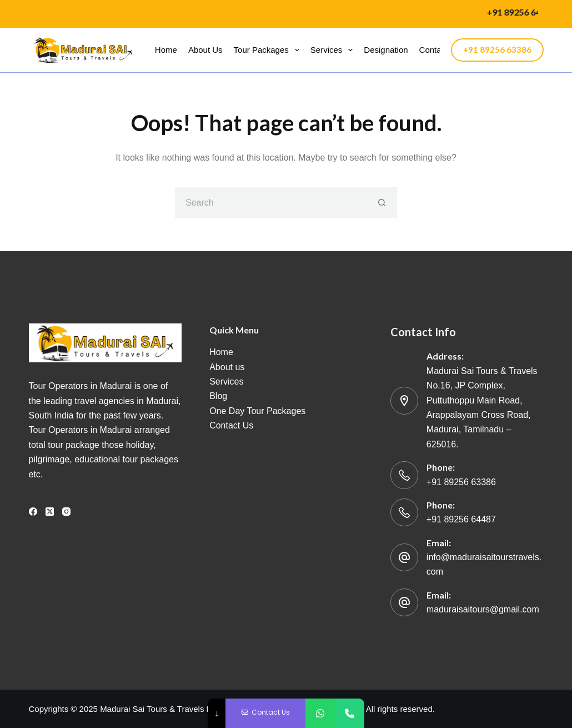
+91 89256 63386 (497, 49)
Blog (218, 396)
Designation (386, 50)
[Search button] (382, 203)
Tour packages (269, 50)
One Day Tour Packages (257, 411)
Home (166, 50)
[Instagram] (66, 512)
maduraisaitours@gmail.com (483, 609)
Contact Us (231, 425)
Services (334, 50)
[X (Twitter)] (50, 512)
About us (205, 50)
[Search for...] (271, 203)
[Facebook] (33, 512)
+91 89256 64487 (461, 519)
